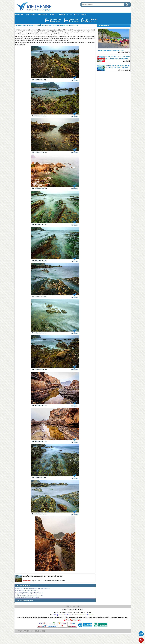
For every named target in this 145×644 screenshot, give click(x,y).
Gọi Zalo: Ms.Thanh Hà (66, 20)
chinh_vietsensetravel (87, 21)
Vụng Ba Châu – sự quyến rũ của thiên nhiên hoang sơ (33, 588)
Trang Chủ (39, 6)
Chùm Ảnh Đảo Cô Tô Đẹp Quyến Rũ (28, 597)
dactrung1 (51, 21)
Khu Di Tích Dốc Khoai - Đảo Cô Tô (27, 591)
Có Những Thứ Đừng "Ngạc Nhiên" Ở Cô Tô (30, 593)
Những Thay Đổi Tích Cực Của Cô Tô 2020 (30, 595)
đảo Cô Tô (85, 43)
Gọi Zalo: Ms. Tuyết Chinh (84, 20)
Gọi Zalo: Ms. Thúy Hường (47, 20)
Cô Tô (17, 36)
